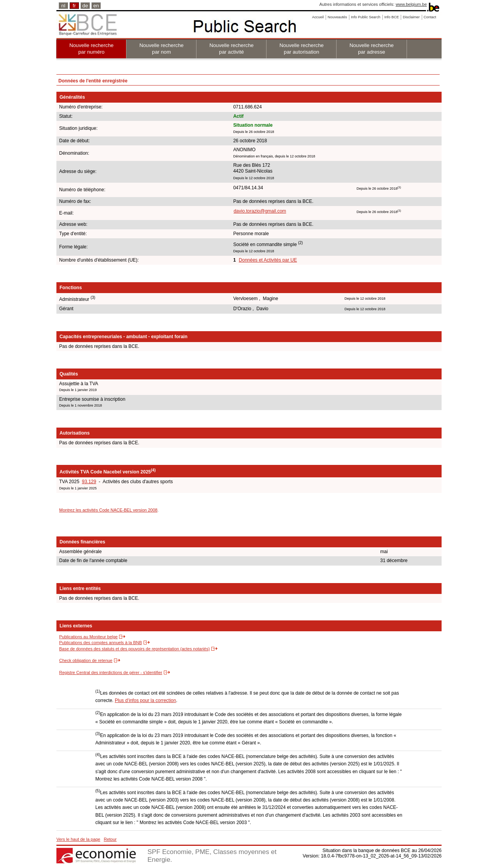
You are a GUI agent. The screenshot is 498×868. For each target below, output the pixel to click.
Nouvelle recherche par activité (231, 49)
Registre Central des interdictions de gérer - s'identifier (111, 672)
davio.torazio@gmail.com (260, 211)
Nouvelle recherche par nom (161, 49)
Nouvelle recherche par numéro (91, 49)
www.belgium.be (411, 4)
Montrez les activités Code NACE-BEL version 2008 (108, 510)
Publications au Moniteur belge (88, 637)
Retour (110, 839)
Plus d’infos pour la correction (145, 700)
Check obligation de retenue (86, 660)
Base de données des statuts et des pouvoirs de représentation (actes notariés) (134, 649)
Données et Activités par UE (268, 260)
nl (63, 6)
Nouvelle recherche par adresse (372, 49)
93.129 (89, 482)
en (96, 6)
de (85, 6)
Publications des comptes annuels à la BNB (101, 643)
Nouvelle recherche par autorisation (302, 49)
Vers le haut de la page (78, 839)
